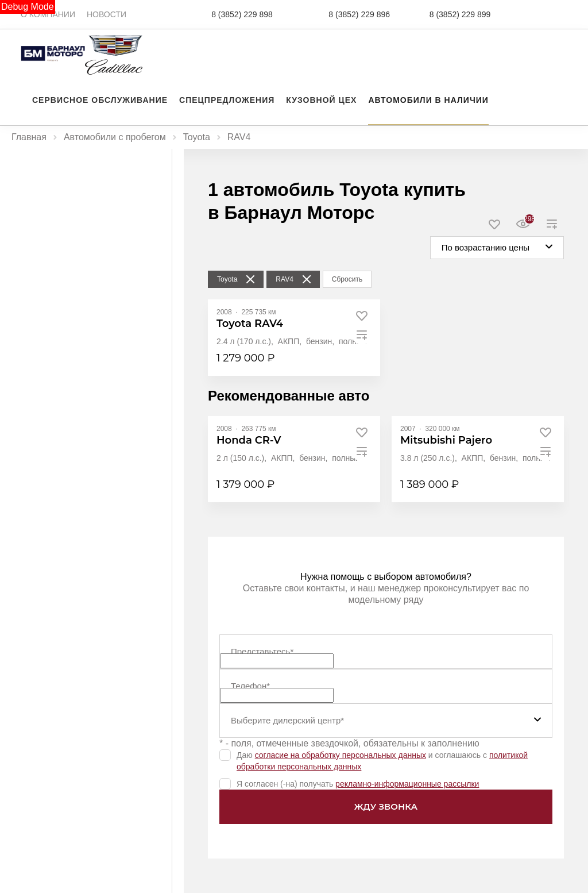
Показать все (32, 782)
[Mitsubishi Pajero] (446, 440)
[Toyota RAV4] (250, 324)
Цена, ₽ (27, 218)
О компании (48, 14)
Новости (107, 14)
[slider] (17, 300)
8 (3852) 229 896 (359, 14)
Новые (49, 172)
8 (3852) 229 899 (460, 14)
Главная (29, 137)
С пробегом (122, 172)
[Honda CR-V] (249, 440)
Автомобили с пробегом (115, 137)
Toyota (197, 137)
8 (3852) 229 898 (242, 14)
